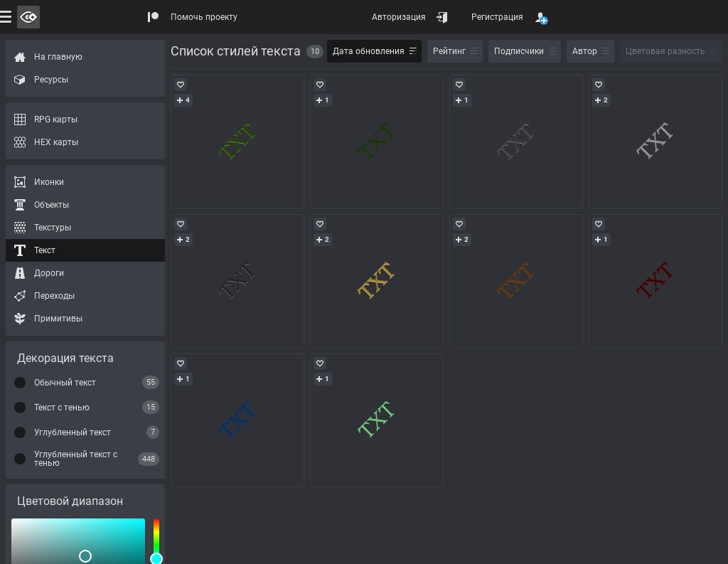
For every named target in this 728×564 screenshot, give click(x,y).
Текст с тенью (62, 408)
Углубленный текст (73, 432)
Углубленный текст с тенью (76, 459)
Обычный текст (65, 383)
